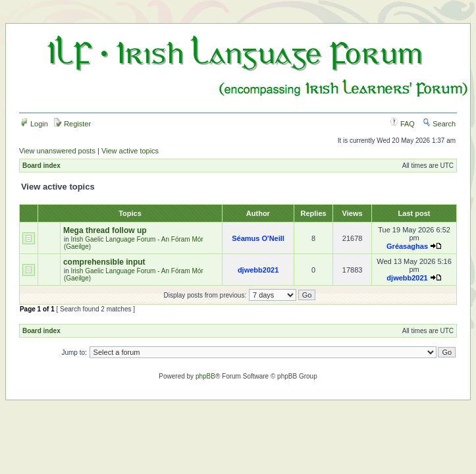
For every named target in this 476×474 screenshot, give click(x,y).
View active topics (130, 151)
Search (439, 124)
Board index (41, 166)
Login (34, 124)
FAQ (403, 124)
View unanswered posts (57, 151)
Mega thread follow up (105, 230)
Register (72, 124)
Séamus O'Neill (258, 238)
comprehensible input (104, 262)
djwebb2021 (258, 270)
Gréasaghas (407, 246)
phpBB (205, 376)
